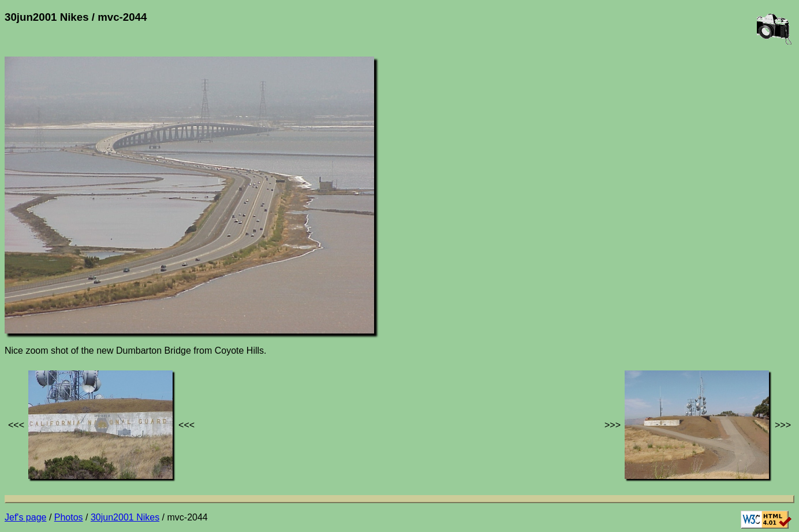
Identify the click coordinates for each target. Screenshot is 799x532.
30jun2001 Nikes (125, 517)
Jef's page (25, 517)
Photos (69, 517)
